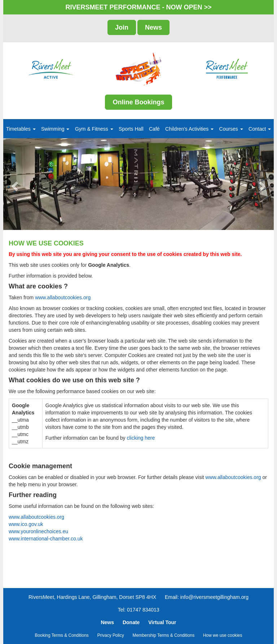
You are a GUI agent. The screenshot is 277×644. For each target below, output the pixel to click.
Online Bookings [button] (138, 102)
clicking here (141, 438)
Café (154, 129)
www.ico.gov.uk (26, 524)
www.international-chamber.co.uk (46, 539)
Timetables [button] (21, 129)
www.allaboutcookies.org (63, 297)
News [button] (153, 27)
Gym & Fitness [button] (94, 129)
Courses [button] (231, 129)
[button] (17, 184)
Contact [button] (260, 129)
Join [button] (122, 27)
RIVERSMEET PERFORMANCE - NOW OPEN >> (138, 7)
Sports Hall (131, 129)
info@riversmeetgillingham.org (214, 597)
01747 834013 (143, 610)
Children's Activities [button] (189, 129)
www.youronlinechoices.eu (38, 531)
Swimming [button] (55, 129)
